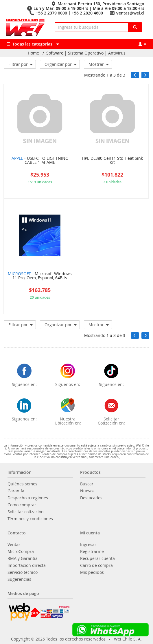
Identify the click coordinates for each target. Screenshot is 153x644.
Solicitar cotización (26, 512)
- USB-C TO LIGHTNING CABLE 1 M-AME (40, 161)
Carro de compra (96, 565)
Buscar (87, 484)
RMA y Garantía (23, 558)
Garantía (16, 491)
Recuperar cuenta (97, 558)
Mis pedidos (92, 572)
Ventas (14, 545)
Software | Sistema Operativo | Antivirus (86, 53)
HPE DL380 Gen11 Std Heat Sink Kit (112, 161)
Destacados (91, 498)
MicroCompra (21, 552)
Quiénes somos (22, 484)
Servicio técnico (23, 572)
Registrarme (92, 552)
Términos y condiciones (30, 519)
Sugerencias (19, 579)
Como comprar (22, 505)
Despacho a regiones (28, 498)
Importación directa (27, 565)
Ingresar (88, 545)
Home (33, 53)
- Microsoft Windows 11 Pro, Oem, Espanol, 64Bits (40, 276)
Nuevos (87, 491)
